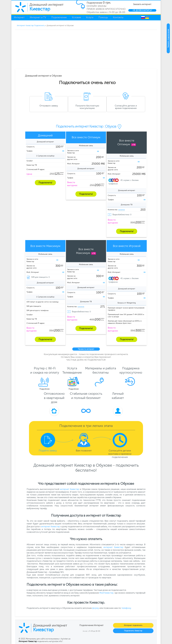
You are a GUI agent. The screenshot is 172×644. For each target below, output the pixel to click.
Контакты (118, 17)
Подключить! (45, 183)
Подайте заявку (48, 451)
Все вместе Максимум (45, 246)
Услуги (90, 17)
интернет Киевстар (70, 489)
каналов (121, 210)
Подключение (59, 17)
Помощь (103, 17)
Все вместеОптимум (127, 142)
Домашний (45, 135)
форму (96, 608)
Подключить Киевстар (133, 631)
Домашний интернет (46, 7)
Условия (76, 17)
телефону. (126, 608)
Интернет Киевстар (28, 641)
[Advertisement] (86, 49)
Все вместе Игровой (127, 246)
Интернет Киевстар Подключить (31, 25)
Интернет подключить (133, 625)
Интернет (19, 17)
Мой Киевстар (106, 593)
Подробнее (44, 389)
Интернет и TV (38, 17)
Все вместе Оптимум (86, 137)
